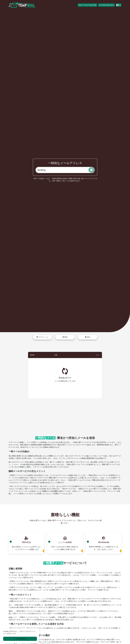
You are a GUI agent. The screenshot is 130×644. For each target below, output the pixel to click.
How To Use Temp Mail (87, 5)
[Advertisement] (65, 414)
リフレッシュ (42, 337)
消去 (88, 337)
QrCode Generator (106, 5)
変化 (65, 337)
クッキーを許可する (20, 639)
